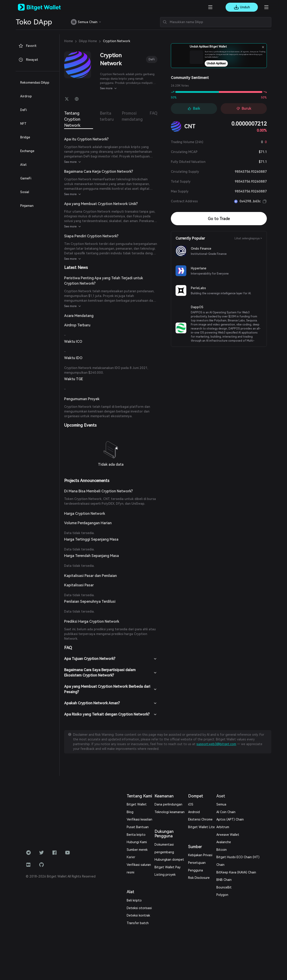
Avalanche (224, 842)
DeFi (152, 59)
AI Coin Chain (226, 812)
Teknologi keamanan (170, 812)
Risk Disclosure (199, 878)
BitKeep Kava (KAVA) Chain (236, 872)
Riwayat (28, 60)
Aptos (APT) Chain (230, 819)
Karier (131, 857)
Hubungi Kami (137, 842)
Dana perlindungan (168, 804)
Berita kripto (136, 835)
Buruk (244, 108)
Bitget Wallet (137, 804)
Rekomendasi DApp (35, 83)
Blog (130, 812)
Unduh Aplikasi (228, 63)
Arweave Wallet (228, 835)
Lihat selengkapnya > (248, 238)
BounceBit (224, 887)
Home (68, 41)
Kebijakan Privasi (200, 855)
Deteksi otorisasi (139, 908)
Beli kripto (134, 900)
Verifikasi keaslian (139, 819)
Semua (221, 804)
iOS (191, 804)
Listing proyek (165, 875)
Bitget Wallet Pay (167, 867)
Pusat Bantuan (138, 827)
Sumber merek (137, 850)
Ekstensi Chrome (200, 819)
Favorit (27, 46)
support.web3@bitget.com (216, 744)
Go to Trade (219, 219)
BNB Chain (224, 880)
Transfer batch (138, 923)
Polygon (222, 895)
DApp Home (88, 41)
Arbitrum (223, 827)
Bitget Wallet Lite (201, 827)
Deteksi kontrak (138, 915)
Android (194, 812)
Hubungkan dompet (169, 860)
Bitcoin (222, 850)
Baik (194, 108)
